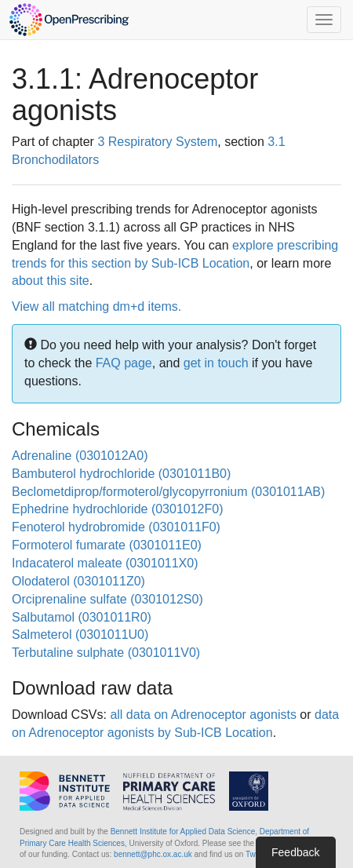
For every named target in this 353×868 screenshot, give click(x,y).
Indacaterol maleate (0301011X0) (105, 563)
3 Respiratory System (157, 142)
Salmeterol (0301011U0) (80, 635)
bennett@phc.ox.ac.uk (153, 854)
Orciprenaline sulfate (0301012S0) (107, 599)
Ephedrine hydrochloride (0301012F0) (118, 509)
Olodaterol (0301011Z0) (78, 581)
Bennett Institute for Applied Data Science (183, 832)
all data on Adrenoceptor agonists (203, 715)
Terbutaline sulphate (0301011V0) (106, 653)
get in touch (216, 363)
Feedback (295, 852)
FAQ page (124, 363)
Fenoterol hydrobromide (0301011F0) (116, 527)
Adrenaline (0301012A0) (80, 456)
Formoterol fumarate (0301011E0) (107, 545)
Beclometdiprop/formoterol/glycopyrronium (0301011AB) (168, 492)
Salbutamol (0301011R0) (82, 617)
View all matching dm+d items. (96, 306)
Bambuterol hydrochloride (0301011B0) (121, 474)
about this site (51, 281)
